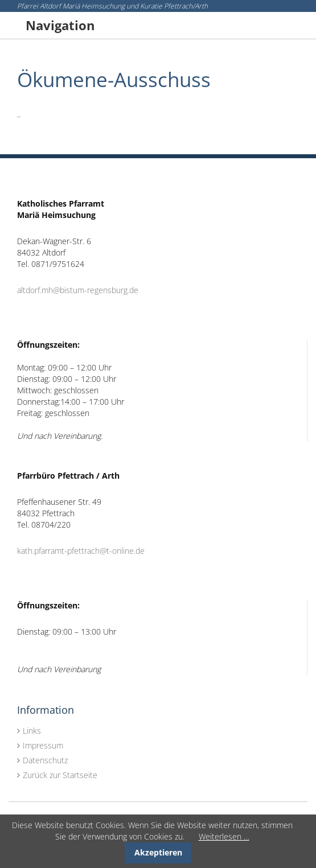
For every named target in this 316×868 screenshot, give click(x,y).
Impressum (43, 745)
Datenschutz (45, 760)
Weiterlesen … (224, 836)
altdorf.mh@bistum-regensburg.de (78, 290)
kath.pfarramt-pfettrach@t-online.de (81, 551)
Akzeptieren (158, 852)
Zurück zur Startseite (60, 775)
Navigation (60, 25)
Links (32, 731)
